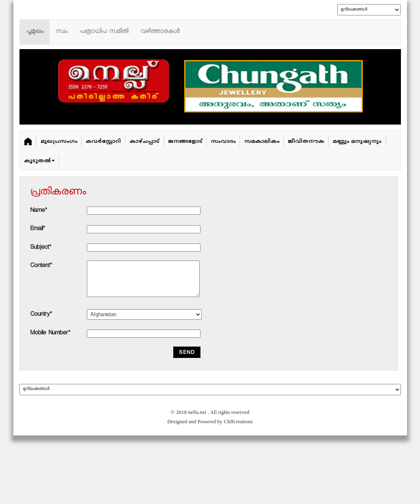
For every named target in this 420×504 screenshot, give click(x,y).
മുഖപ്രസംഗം (59, 142)
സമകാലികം (262, 142)
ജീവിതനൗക (306, 142)
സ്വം (61, 32)
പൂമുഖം (35, 32)
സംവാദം (223, 142)
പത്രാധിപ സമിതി (104, 32)
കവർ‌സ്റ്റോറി (103, 142)
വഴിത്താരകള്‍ (160, 32)
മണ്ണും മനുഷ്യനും (357, 142)
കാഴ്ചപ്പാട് (144, 142)
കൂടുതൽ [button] (39, 161)
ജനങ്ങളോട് (185, 142)
